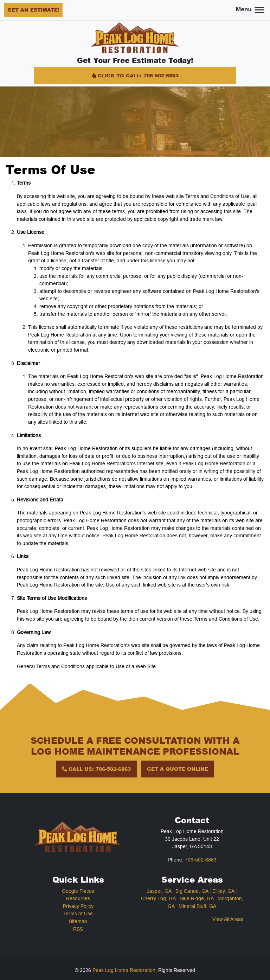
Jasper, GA (159, 891)
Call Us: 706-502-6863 (96, 769)
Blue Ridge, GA (197, 898)
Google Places (78, 891)
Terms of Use (78, 914)
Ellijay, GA (223, 891)
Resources (78, 898)
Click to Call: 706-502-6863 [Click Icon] (135, 75)
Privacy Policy (78, 906)
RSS (78, 929)
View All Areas (228, 919)
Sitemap (78, 921)
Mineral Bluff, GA (197, 906)
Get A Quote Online (178, 769)
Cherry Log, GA (158, 898)
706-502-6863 (201, 860)
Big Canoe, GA (192, 891)
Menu (251, 9)
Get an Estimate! (33, 9)
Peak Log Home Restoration (124, 970)
